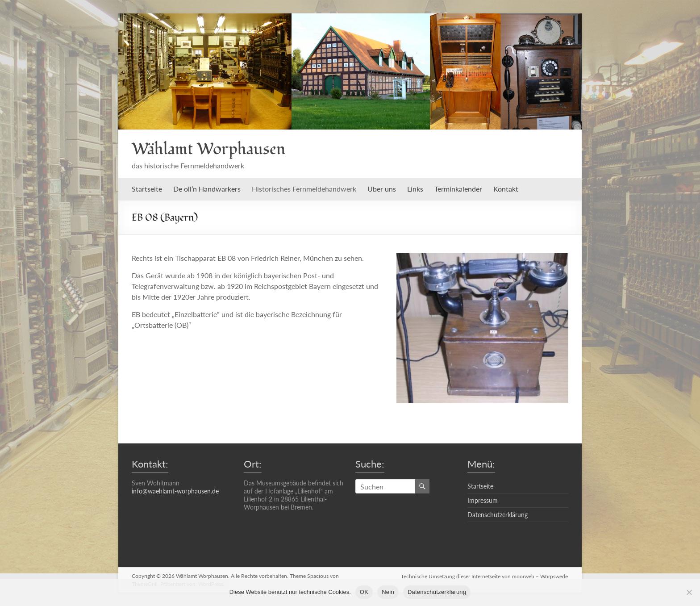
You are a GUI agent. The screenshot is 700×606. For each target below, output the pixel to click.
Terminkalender (458, 189)
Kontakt (506, 189)
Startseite (147, 189)
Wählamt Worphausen (208, 149)
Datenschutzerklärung (498, 515)
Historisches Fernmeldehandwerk (304, 189)
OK (364, 592)
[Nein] (689, 592)
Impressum (483, 500)
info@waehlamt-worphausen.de (175, 491)
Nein (388, 592)
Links (415, 189)
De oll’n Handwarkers (207, 189)
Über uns (382, 189)
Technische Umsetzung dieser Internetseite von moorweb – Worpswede (485, 576)
